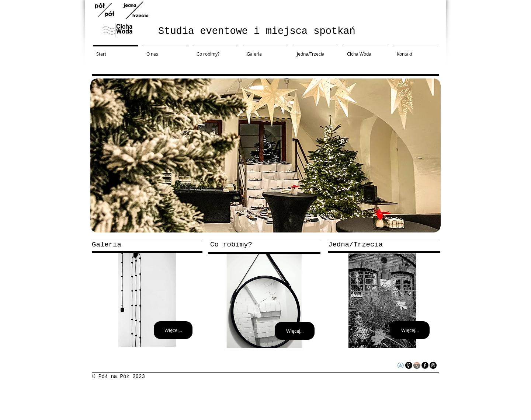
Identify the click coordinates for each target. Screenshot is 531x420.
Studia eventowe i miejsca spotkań (257, 31)
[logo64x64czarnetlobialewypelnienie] (409, 365)
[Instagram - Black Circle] (433, 365)
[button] (265, 155)
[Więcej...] (173, 330)
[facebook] (425, 365)
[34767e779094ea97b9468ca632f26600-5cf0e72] (417, 365)
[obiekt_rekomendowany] (401, 365)
